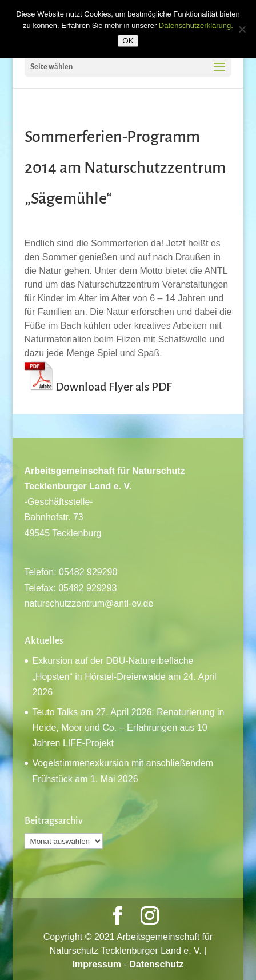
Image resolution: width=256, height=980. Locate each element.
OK (128, 41)
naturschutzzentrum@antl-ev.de (89, 603)
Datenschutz (156, 964)
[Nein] (242, 29)
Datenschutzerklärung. (196, 25)
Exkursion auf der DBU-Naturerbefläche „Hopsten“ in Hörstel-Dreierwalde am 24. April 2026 (125, 676)
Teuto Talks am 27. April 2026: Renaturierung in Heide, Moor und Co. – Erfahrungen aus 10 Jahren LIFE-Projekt (129, 728)
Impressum (97, 964)
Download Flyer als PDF (114, 387)
